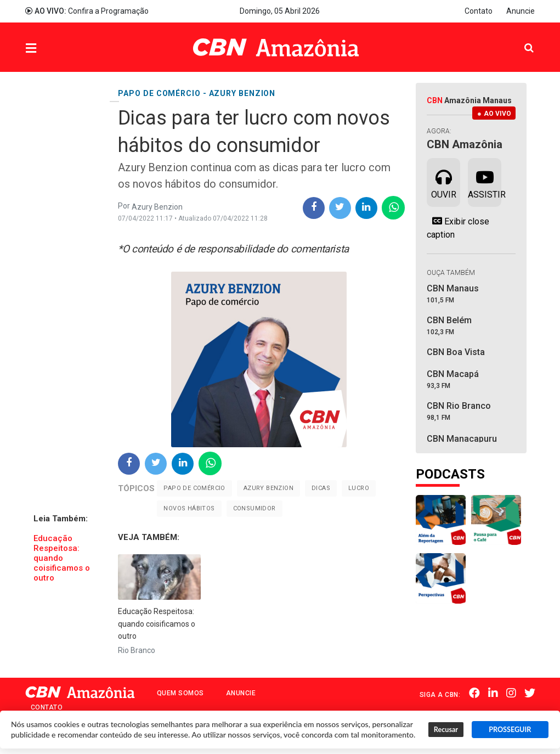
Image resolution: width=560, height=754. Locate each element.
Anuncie (521, 11)
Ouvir (444, 182)
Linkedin (493, 694)
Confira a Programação (87, 11)
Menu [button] (53, 49)
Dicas (321, 488)
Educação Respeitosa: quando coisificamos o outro (62, 558)
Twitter (530, 694)
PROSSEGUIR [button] (510, 730)
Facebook (474, 694)
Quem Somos (180, 693)
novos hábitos (189, 508)
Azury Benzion (268, 488)
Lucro (359, 488)
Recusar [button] (446, 730)
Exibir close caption (458, 228)
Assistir (485, 182)
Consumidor (254, 508)
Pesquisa (520, 39)
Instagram (511, 694)
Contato (479, 11)
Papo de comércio (194, 488)
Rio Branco (137, 650)
